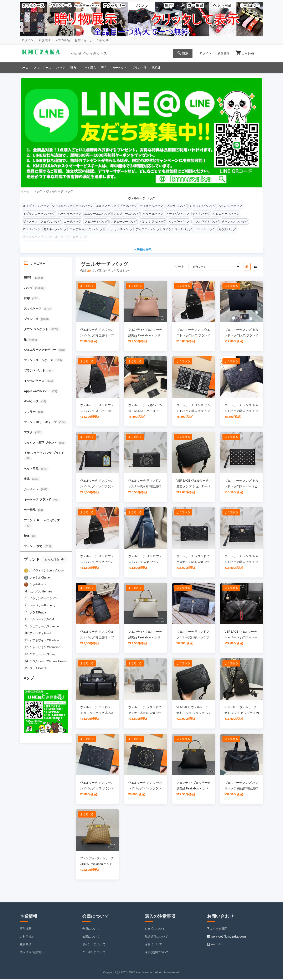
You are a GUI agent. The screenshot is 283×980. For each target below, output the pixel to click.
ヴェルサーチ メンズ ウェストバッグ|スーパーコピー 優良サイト (97, 412)
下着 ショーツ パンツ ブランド (44, 454)
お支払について (155, 930)
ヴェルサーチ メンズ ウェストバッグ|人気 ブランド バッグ (193, 336)
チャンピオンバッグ (235, 222)
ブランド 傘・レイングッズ (42, 521)
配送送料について (156, 938)
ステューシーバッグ (124, 222)
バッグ (61, 68)
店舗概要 (26, 930)
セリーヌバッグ (153, 214)
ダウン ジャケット (36, 330)
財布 (73, 68)
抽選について (91, 938)
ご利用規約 (27, 938)
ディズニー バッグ (148, 229)
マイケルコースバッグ (177, 229)
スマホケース (42, 68)
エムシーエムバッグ (97, 214)
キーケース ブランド (38, 501)
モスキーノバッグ (55, 229)
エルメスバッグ (106, 206)
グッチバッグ (84, 206)
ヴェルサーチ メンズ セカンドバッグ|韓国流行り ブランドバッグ (97, 336)
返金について (153, 945)
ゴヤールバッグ (205, 229)
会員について (91, 930)
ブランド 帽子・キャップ (41, 423)
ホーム (24, 68)
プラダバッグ (128, 206)
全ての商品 (62, 40)
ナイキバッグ (201, 214)
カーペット (119, 68)
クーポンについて (94, 953)
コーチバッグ (72, 222)
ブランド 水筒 (34, 547)
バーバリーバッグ (70, 214)
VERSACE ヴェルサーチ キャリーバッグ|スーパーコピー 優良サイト (241, 638)
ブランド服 (139, 68)
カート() (245, 53)
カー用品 (30, 511)
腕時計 (156, 68)
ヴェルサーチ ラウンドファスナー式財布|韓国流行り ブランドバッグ (145, 487)
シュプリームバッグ (127, 214)
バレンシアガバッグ (153, 222)
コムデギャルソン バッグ (86, 229)
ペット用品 (89, 68)
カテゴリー (35, 264)
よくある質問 (217, 930)
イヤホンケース (35, 382)
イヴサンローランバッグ (39, 214)
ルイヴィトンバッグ (36, 206)
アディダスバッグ (178, 214)
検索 (183, 53)
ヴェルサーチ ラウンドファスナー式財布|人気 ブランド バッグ (193, 563)
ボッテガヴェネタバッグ (71, 237)
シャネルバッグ (62, 206)
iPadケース (32, 403)
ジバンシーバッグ (231, 206)
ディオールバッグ (151, 206)
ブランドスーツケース (39, 361)
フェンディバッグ (96, 222)
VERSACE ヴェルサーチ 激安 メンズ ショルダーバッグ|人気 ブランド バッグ (194, 487)
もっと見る (54, 560)
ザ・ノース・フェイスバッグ (42, 222)
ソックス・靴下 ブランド (41, 444)
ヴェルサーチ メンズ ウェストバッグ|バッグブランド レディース (97, 563)
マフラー (30, 413)
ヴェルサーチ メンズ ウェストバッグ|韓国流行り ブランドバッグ (97, 638)
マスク (29, 434)
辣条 (27, 537)
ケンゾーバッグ (179, 222)
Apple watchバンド (37, 392)
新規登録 (44, 40)
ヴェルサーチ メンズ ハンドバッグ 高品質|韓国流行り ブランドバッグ (241, 789)
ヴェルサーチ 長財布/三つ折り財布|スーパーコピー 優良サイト (145, 412)
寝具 (104, 68)
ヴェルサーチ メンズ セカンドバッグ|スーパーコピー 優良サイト (241, 487)
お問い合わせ (83, 40)
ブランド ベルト (35, 372)
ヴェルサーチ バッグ (60, 191)
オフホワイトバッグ (206, 222)
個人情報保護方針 (31, 953)
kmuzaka (215, 945)
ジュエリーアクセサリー (40, 351)
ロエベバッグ (32, 229)
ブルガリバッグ (176, 206)
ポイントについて (94, 945)
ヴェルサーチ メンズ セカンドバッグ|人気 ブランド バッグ (241, 336)
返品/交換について (157, 953)
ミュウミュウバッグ (203, 206)
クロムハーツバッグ (226, 214)
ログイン (28, 40)
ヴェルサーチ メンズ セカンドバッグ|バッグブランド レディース (97, 487)
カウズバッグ (227, 229)
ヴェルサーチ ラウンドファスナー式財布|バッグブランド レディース (193, 638)
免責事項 (26, 945)
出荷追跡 (103, 40)
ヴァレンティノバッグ (37, 237)
